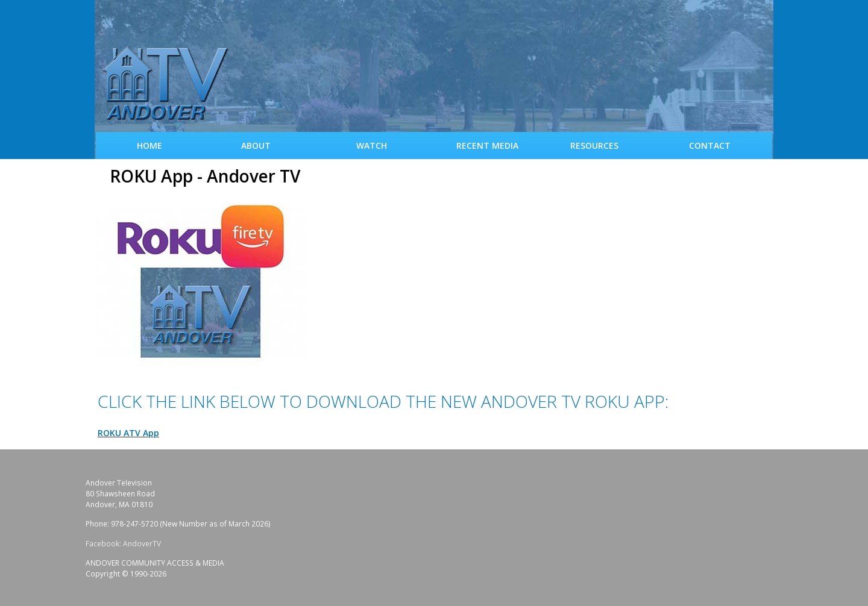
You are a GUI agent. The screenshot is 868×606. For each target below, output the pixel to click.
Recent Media (487, 145)
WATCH (372, 145)
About (256, 145)
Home (149, 145)
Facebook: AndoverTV (123, 544)
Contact (710, 145)
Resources (594, 145)
